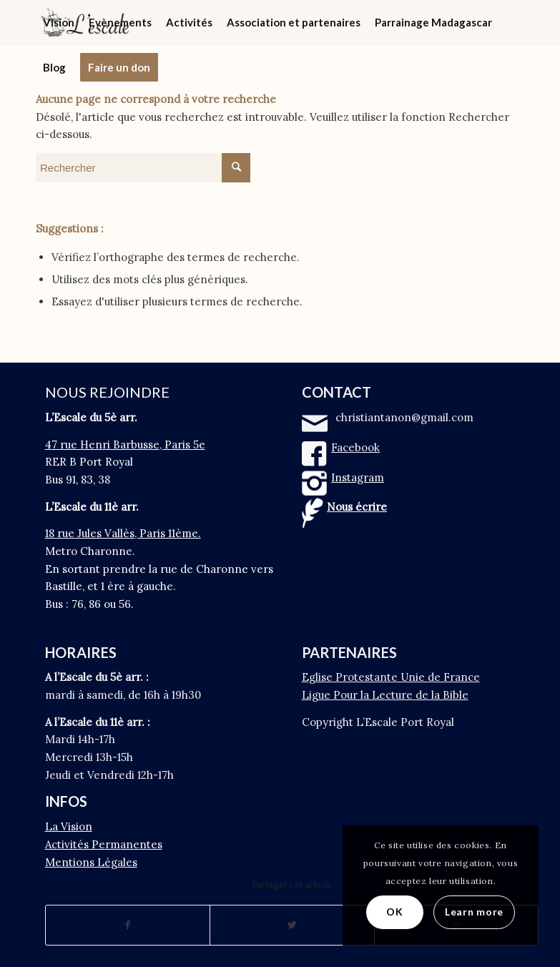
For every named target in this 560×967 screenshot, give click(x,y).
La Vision (69, 826)
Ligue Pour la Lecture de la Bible (385, 695)
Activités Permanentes (104, 844)
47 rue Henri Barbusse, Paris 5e (125, 445)
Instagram (358, 477)
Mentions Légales (91, 862)
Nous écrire (357, 507)
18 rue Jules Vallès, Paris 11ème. (123, 533)
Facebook (355, 447)
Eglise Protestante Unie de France (391, 677)
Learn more (474, 912)
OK (394, 912)
